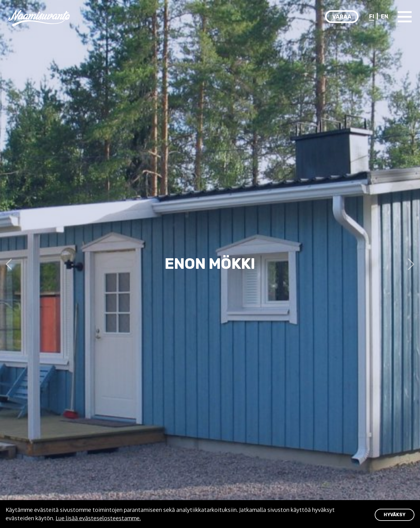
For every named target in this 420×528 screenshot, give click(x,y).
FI (372, 16)
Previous (11, 264)
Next (409, 264)
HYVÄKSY (395, 515)
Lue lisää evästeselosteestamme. (98, 518)
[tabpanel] (210, 264)
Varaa (342, 17)
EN (384, 16)
